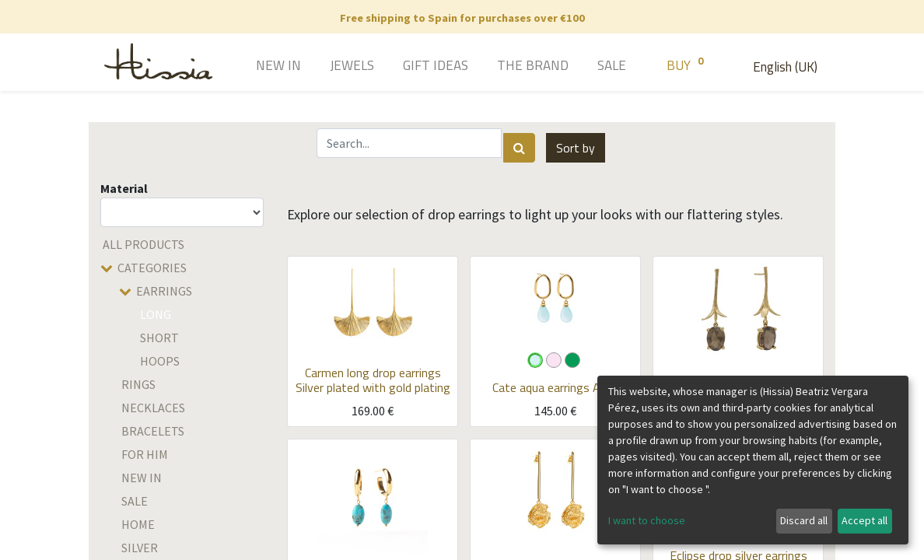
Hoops (160, 361)
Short (159, 338)
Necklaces (153, 408)
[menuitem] (256, 67)
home (138, 524)
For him (145, 454)
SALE (135, 501)
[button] (576, 148)
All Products (143, 244)
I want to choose (647, 520)
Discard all (804, 520)
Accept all (864, 520)
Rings (138, 384)
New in (142, 478)
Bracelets (153, 431)
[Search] (519, 148)
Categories (152, 268)
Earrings (164, 291)
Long (156, 314)
